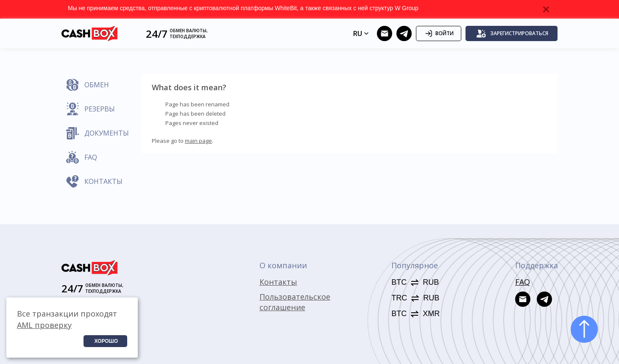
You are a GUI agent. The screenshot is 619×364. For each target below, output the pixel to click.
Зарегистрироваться (512, 33)
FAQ (523, 282)
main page (198, 141)
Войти (439, 33)
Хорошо (106, 341)
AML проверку (44, 325)
